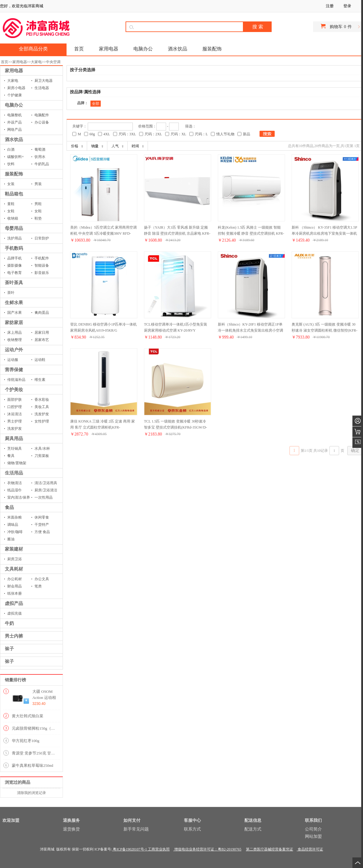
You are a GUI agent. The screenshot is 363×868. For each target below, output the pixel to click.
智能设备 (42, 265)
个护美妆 (14, 390)
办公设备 (42, 122)
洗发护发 (42, 414)
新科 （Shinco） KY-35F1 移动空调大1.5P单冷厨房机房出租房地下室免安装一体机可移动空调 (324, 233)
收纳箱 (13, 218)
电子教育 (15, 273)
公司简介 (313, 829)
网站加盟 (313, 836)
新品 (247, 134)
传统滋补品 (16, 380)
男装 (38, 184)
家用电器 (20, 62)
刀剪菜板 (42, 456)
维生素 (40, 380)
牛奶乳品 (42, 164)
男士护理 (15, 421)
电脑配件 (42, 115)
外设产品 (15, 122)
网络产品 (15, 130)
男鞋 (38, 204)
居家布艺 (42, 340)
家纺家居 (14, 323)
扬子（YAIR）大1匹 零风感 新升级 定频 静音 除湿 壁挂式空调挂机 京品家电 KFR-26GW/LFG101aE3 (177, 233)
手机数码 (14, 248)
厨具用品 (14, 439)
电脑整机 (15, 115)
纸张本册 (15, 593)
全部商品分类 (33, 49)
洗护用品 (15, 238)
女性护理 (42, 421)
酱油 (11, 539)
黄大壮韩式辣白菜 (28, 716)
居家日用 (42, 333)
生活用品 (14, 473)
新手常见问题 (136, 829)
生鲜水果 (14, 303)
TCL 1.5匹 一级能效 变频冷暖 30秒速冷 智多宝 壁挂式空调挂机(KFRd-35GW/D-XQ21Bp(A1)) (175, 427)
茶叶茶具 (14, 283)
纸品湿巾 (15, 490)
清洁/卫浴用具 (46, 483)
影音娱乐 (42, 273)
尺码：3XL (127, 134)
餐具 (11, 456)
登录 (347, 6)
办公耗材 (15, 579)
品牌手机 (15, 258)
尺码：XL (178, 134)
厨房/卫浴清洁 (46, 490)
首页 (5, 62)
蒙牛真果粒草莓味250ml (33, 765)
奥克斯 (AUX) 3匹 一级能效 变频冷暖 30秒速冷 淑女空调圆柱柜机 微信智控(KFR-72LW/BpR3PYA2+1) (324, 330)
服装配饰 (14, 174)
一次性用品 (44, 497)
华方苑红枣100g (26, 741)
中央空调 (53, 62)
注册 (330, 6)
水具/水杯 (42, 448)
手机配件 (42, 258)
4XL (107, 134)
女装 (11, 184)
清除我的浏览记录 (31, 793)
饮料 (11, 164)
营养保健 (14, 370)
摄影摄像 (15, 265)
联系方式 (192, 829)
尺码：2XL (153, 134)
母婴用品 (14, 228)
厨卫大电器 (44, 81)
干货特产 (42, 525)
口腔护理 (15, 407)
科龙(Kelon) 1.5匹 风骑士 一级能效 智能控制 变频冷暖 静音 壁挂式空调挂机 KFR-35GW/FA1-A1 (251, 233)
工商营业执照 (158, 849)
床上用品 (15, 333)
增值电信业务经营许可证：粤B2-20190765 (207, 849)
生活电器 (42, 88)
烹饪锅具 (15, 448)
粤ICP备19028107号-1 (129, 849)
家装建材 (14, 549)
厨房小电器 (16, 88)
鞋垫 (38, 218)
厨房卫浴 (15, 559)
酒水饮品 (14, 140)
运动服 (13, 360)
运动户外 (14, 350)
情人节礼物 (225, 134)
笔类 (38, 586)
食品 (9, 507)
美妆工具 (42, 407)
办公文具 (42, 579)
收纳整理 (15, 340)
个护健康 (15, 95)
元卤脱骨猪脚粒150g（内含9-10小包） (45, 728)
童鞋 (11, 204)
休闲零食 (42, 517)
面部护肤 (15, 400)
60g (92, 134)
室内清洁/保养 (19, 497)
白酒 (11, 149)
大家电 (36, 62)
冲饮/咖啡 (15, 532)
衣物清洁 (15, 483)
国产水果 (15, 313)
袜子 (9, 649)
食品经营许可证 (310, 849)
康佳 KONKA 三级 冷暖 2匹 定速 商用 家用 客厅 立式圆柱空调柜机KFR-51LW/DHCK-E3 (103, 427)
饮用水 (40, 157)
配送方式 (253, 829)
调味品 (13, 525)
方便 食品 (42, 532)
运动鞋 (40, 360)
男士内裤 (14, 636)
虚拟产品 (14, 603)
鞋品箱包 (14, 194)
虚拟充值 (15, 613)
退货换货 (71, 829)
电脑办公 (14, 105)
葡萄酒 (40, 149)
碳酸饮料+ (16, 157)
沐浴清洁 (15, 414)
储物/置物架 (17, 463)
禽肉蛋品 (42, 313)
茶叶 (11, 293)
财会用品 (15, 586)
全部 (96, 104)
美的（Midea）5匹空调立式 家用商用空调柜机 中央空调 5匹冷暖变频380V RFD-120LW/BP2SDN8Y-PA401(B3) (103, 233)
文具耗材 (14, 569)
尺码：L (201, 134)
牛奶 (9, 623)
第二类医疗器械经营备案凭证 (270, 849)
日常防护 (42, 238)
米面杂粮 (15, 517)
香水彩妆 (42, 400)
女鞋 (11, 211)
